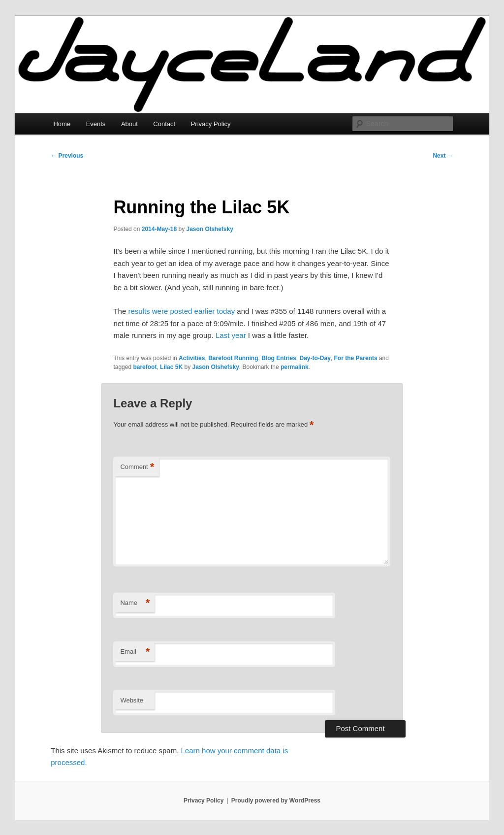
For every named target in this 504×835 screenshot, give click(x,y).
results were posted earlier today (181, 311)
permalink (295, 367)
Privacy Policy (211, 124)
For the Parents (356, 358)
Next (443, 156)
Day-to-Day (315, 358)
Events (96, 124)
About (129, 124)
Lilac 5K (171, 367)
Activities (192, 358)
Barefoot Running (233, 358)
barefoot (145, 367)
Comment (137, 467)
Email (135, 652)
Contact (164, 124)
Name (135, 603)
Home (62, 124)
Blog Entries (279, 358)
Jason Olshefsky (210, 229)
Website (132, 700)
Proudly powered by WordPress (276, 801)
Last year (231, 335)
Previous (67, 156)
